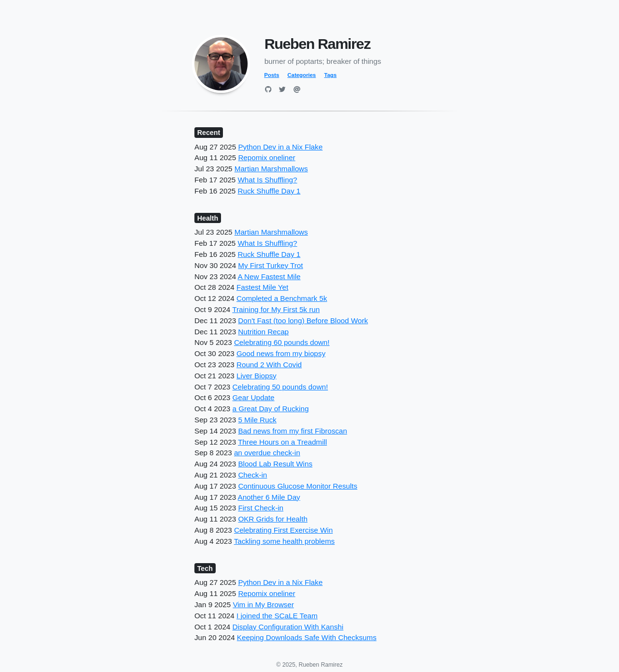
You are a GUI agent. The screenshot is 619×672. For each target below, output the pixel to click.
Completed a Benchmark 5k (282, 298)
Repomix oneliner (266, 157)
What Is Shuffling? (268, 180)
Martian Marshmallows (271, 169)
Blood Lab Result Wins (275, 464)
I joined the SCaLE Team (277, 616)
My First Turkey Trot (270, 265)
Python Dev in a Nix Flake (280, 147)
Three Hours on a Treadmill (282, 442)
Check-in (252, 475)
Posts (272, 75)
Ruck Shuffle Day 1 (269, 191)
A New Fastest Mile (269, 276)
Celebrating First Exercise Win (283, 530)
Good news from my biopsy (281, 353)
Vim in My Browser (263, 605)
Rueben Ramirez (317, 44)
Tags (330, 75)
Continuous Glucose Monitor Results (298, 486)
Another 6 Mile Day (269, 497)
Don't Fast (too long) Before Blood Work (303, 321)
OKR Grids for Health (273, 519)
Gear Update (254, 397)
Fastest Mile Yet (262, 287)
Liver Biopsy (257, 376)
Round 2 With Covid (269, 365)
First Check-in (261, 508)
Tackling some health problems (285, 541)
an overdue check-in (267, 453)
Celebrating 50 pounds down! (280, 387)
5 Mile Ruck (257, 420)
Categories (302, 75)
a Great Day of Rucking (271, 409)
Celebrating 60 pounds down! (282, 342)
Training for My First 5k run (276, 309)
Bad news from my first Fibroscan (292, 431)
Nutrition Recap (263, 332)
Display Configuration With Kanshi (288, 627)
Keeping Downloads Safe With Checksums (307, 637)
